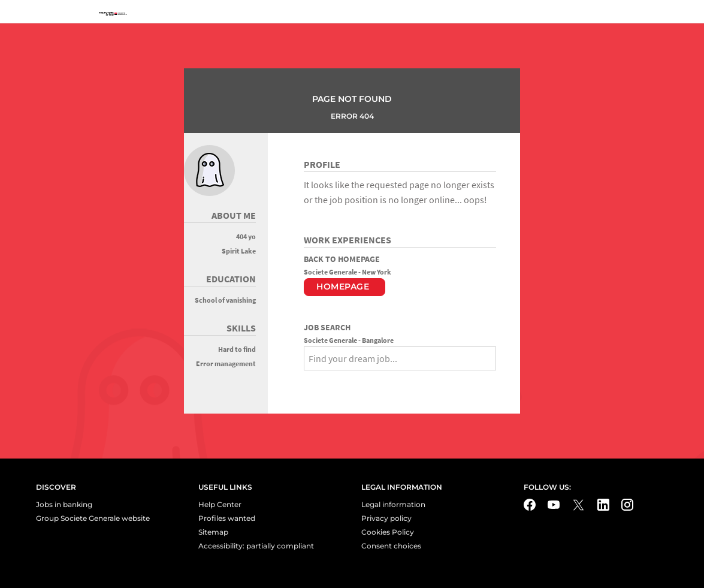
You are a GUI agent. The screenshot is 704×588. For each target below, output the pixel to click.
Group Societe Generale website (93, 518)
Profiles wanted (227, 518)
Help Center (220, 504)
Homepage (343, 287)
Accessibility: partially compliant (256, 546)
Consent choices (391, 546)
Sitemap (213, 532)
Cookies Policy (388, 532)
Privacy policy (386, 518)
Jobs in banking (64, 504)
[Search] (313, 380)
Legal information (393, 504)
